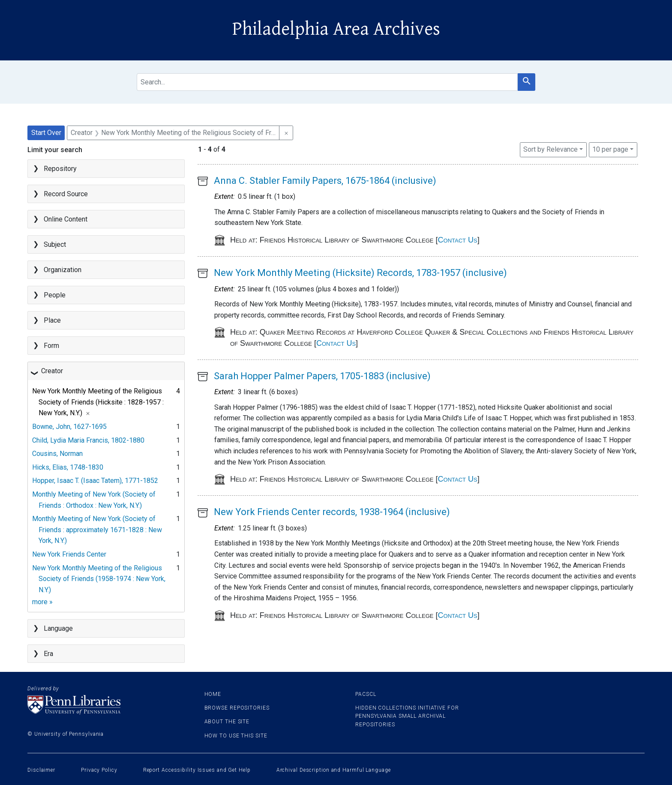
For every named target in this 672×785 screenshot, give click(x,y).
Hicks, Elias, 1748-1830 (68, 467)
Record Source (66, 194)
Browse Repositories (237, 708)
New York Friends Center (69, 554)
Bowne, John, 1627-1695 (69, 427)
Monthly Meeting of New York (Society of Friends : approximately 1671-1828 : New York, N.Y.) (97, 530)
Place (52, 320)
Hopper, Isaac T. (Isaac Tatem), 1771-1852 (95, 481)
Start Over (46, 133)
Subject (55, 244)
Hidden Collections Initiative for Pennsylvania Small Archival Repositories (407, 716)
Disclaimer (41, 770)
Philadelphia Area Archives (336, 29)
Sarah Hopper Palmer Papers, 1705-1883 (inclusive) (322, 376)
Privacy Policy (99, 770)
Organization (63, 270)
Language (58, 628)
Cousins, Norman (57, 454)
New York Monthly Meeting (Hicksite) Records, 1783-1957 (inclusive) (360, 273)
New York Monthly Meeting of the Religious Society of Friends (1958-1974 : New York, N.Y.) (99, 579)
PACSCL (366, 694)
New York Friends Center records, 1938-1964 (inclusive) (332, 512)
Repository (60, 169)
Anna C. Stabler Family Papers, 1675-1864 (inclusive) (325, 181)
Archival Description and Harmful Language (334, 770)
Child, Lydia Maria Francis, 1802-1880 (88, 440)
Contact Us (458, 240)
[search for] (327, 82)
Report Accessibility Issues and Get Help (197, 770)
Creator (52, 371)
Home (213, 694)
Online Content (66, 219)
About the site (227, 722)
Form (51, 346)
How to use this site (236, 736)
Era (48, 654)
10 (610, 149)
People (55, 295)
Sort (550, 149)
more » (42, 602)
